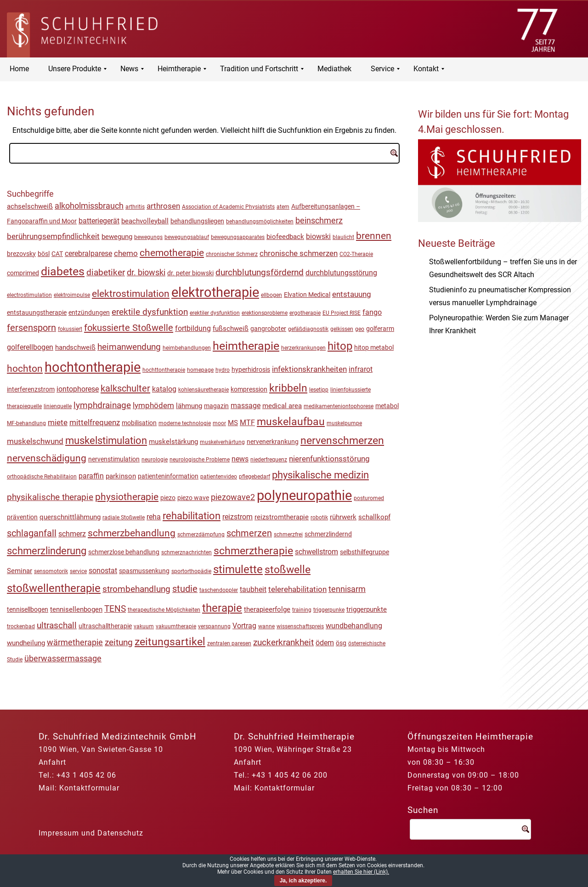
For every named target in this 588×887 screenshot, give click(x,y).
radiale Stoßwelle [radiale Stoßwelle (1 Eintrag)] (124, 517)
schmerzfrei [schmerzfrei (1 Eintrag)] (288, 534)
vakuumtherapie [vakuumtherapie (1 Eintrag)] (176, 626)
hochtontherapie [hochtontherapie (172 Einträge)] (93, 367)
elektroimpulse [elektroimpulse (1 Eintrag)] (72, 295)
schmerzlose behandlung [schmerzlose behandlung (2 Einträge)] (124, 552)
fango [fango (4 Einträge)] (372, 313)
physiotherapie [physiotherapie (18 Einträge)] (127, 497)
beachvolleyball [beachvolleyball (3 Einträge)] (145, 221)
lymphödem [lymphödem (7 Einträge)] (153, 405)
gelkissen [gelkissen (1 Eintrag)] (342, 329)
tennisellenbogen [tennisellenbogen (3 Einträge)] (76, 609)
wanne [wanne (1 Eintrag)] (266, 626)
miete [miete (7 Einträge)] (58, 422)
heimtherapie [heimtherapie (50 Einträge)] (246, 346)
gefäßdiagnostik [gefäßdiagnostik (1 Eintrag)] (308, 329)
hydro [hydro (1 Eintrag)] (223, 370)
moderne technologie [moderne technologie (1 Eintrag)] (185, 423)
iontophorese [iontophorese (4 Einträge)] (78, 389)
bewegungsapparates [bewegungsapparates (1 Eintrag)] (238, 237)
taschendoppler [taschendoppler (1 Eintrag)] (219, 590)
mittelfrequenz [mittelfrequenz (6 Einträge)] (95, 422)
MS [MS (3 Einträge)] (233, 423)
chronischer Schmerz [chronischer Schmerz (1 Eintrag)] (232, 254)
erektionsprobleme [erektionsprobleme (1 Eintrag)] (265, 313)
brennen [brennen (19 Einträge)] (374, 236)
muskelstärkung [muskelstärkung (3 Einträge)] (173, 442)
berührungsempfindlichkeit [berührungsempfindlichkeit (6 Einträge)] (53, 236)
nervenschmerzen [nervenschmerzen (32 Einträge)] (342, 441)
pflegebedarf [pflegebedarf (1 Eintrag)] (254, 477)
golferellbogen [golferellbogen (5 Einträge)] (30, 347)
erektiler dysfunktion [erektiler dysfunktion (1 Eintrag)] (215, 313)
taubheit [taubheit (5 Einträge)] (253, 589)
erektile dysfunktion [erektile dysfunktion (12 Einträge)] (150, 312)
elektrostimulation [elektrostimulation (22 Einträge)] (131, 293)
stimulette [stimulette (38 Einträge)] (238, 569)
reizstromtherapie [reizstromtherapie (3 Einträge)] (282, 517)
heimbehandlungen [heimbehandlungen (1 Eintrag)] (187, 348)
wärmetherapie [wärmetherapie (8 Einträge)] (75, 642)
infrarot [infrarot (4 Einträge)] (361, 370)
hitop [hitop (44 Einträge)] (340, 346)
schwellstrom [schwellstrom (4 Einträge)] (317, 552)
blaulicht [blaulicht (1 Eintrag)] (343, 237)
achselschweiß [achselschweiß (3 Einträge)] (30, 206)
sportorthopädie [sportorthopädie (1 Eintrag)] (191, 571)
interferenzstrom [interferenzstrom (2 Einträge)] (31, 389)
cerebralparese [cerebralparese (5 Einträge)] (88, 253)
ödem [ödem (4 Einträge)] (325, 643)
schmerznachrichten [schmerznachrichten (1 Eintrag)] (187, 552)
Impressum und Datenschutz (91, 833)
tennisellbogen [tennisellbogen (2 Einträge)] (28, 609)
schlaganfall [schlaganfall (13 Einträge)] (32, 533)
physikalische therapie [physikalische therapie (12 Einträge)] (50, 497)
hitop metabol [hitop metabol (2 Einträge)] (374, 347)
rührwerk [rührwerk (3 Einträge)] (343, 517)
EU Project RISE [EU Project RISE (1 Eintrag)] (342, 313)
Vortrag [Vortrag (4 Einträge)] (244, 626)
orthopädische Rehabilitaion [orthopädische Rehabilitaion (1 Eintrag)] (42, 477)
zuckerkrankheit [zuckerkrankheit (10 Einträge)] (283, 643)
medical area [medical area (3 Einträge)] (282, 406)
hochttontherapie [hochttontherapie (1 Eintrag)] (164, 370)
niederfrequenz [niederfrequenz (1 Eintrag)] (269, 460)
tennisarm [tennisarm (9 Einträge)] (347, 589)
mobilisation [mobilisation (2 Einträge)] (139, 423)
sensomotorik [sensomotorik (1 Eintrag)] (51, 571)
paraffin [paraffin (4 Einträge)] (91, 476)
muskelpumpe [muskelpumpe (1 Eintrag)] (344, 423)
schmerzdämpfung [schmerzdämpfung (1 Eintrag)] (201, 534)
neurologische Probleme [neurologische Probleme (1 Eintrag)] (200, 460)
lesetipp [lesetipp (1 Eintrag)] (319, 390)
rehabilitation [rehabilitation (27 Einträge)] (192, 516)
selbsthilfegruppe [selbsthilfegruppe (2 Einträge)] (365, 552)
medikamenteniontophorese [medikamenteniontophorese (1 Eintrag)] (339, 406)
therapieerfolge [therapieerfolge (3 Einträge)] (267, 609)
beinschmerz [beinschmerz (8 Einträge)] (319, 220)
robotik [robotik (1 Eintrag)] (319, 517)
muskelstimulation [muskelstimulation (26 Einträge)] (106, 441)
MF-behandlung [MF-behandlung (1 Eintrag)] (26, 423)
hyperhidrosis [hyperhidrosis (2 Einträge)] (251, 370)
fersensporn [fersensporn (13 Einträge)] (31, 328)
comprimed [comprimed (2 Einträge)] (23, 273)
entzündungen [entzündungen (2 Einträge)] (89, 313)
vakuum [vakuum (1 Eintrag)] (144, 626)
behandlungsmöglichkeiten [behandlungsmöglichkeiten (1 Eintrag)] (260, 222)
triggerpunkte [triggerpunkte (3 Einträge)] (367, 609)
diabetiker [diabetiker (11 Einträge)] (106, 272)
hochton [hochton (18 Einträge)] (25, 369)
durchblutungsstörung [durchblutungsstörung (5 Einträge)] (341, 273)
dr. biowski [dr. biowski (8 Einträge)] (146, 272)
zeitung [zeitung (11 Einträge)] (119, 642)
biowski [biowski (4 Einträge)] (318, 237)
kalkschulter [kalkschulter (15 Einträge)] (125, 388)
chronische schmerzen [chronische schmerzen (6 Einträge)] (299, 253)
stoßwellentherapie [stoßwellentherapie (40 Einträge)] (54, 588)
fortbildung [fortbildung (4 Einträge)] (193, 329)
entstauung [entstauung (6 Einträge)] (352, 294)
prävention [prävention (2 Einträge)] (22, 517)
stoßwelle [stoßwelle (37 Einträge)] (288, 569)
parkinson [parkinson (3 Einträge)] (121, 476)
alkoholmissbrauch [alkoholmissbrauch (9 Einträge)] (89, 206)
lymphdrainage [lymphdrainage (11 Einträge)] (102, 405)
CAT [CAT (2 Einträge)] (57, 254)
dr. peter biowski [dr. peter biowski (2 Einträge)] (190, 273)
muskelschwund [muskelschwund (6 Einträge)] (35, 441)
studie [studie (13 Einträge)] (185, 589)
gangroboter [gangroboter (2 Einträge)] (268, 329)
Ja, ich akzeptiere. (303, 881)
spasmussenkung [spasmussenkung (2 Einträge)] (144, 571)
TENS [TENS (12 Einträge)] (115, 609)
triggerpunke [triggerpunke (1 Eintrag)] (329, 610)
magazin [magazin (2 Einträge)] (216, 406)
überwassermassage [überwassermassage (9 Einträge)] (63, 658)
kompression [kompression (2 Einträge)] (249, 389)
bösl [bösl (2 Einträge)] (44, 254)
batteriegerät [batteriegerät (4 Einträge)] (99, 221)
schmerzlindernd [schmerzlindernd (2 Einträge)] (328, 534)
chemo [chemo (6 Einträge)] (126, 253)
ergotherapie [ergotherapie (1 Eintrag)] (305, 313)
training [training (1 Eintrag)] (302, 610)
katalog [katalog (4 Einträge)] (164, 389)
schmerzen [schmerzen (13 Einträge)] (249, 533)
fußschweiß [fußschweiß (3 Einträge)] (231, 329)
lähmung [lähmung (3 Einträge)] (189, 406)
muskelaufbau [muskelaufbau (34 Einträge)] (291, 422)
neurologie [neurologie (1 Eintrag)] (155, 460)
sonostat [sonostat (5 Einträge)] (103, 571)
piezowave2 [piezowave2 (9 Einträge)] (233, 497)
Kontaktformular (89, 788)
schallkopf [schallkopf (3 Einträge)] (374, 517)
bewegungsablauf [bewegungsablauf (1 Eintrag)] (187, 237)
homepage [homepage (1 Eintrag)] (200, 370)
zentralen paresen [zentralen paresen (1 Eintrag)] (229, 643)
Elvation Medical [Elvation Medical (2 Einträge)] (307, 295)
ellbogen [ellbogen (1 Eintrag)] (271, 295)
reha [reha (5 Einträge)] (154, 517)
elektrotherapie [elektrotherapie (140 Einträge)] (215, 293)
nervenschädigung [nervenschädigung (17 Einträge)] (47, 458)
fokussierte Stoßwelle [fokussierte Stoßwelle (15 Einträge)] (129, 328)
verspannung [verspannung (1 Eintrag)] (214, 626)
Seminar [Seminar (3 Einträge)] (20, 571)
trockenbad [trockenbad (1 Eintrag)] (21, 626)
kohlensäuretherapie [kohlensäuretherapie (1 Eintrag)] (204, 390)
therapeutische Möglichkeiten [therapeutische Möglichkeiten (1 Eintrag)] (164, 610)
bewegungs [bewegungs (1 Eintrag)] (148, 237)
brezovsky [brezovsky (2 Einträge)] (21, 254)
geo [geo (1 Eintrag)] (360, 329)
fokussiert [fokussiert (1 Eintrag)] (70, 329)
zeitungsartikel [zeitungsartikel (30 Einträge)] (170, 642)
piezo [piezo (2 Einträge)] (168, 498)
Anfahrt (52, 762)
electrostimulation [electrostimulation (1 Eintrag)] (29, 295)
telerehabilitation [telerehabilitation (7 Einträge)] (297, 589)
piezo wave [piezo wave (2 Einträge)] (193, 498)
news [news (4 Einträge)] (240, 459)
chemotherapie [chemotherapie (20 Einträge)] (172, 253)
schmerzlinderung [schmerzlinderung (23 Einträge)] (47, 551)
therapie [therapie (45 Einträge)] (222, 608)
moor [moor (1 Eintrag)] (219, 423)
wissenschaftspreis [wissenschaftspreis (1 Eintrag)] (300, 626)
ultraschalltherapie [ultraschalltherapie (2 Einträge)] (105, 626)
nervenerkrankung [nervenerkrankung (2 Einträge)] (273, 442)
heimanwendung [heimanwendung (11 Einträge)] (129, 347)
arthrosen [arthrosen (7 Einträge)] (163, 206)
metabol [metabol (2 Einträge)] (387, 406)
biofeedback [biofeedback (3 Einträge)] (285, 237)
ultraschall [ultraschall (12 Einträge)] (57, 625)
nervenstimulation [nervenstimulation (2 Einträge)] (114, 459)
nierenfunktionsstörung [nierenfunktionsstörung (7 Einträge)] (329, 459)
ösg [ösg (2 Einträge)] (341, 643)
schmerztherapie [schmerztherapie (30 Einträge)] (253, 551)
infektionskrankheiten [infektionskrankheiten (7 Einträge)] (309, 369)
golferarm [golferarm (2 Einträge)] (380, 329)
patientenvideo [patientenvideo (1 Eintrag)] (219, 477)
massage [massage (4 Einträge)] (246, 406)
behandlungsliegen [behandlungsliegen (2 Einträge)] (197, 221)
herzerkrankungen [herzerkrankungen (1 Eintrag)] (303, 348)
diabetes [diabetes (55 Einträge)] (63, 271)
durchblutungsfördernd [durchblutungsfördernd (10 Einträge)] (260, 273)
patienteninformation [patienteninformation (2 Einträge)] (168, 476)
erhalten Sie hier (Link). (361, 872)
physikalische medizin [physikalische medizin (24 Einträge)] (320, 475)
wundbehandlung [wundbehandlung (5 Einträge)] (354, 626)
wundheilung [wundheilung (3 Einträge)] (26, 643)
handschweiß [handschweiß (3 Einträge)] (75, 347)
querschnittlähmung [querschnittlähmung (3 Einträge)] (70, 517)
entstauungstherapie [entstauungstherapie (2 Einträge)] (37, 313)
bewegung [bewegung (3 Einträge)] (117, 237)
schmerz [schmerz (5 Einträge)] (72, 534)
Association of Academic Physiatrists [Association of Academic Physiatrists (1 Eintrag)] (228, 207)
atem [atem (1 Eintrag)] (283, 207)
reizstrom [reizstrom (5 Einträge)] (237, 517)
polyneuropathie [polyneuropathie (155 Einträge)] (304, 495)
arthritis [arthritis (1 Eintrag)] (135, 207)
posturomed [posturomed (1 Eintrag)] (369, 498)
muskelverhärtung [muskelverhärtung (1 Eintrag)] (222, 442)
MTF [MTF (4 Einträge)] (247, 423)
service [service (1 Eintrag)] (78, 571)
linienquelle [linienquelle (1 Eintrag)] (58, 406)
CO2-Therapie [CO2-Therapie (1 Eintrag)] (356, 254)
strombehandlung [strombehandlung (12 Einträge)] (136, 589)
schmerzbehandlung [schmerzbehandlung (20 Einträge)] (132, 533)
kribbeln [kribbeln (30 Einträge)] (288, 388)
